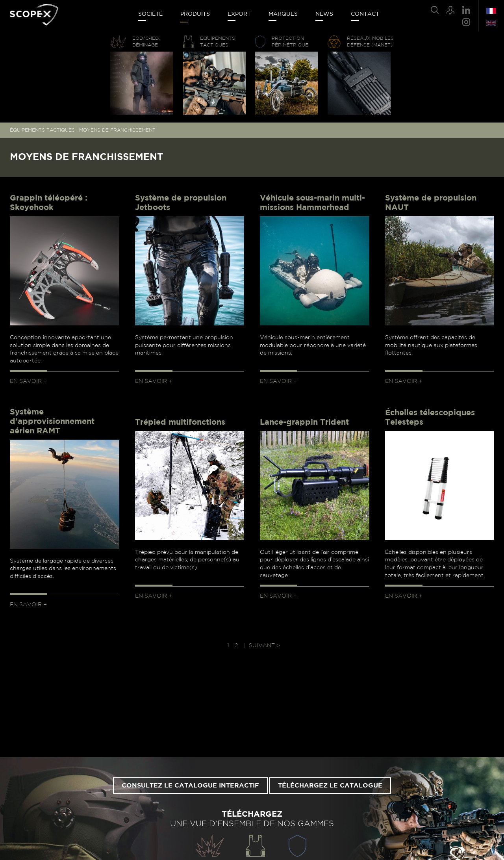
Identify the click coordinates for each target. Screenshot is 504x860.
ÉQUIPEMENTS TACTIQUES (42, 130)
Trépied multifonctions (180, 422)
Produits (195, 14)
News (324, 14)
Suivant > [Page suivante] (264, 646)
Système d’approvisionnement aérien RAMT (52, 422)
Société (150, 14)
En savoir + (28, 381)
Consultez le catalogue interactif (190, 786)
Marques (283, 14)
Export (239, 14)
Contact (365, 14)
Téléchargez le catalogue (330, 786)
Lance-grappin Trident (304, 422)
